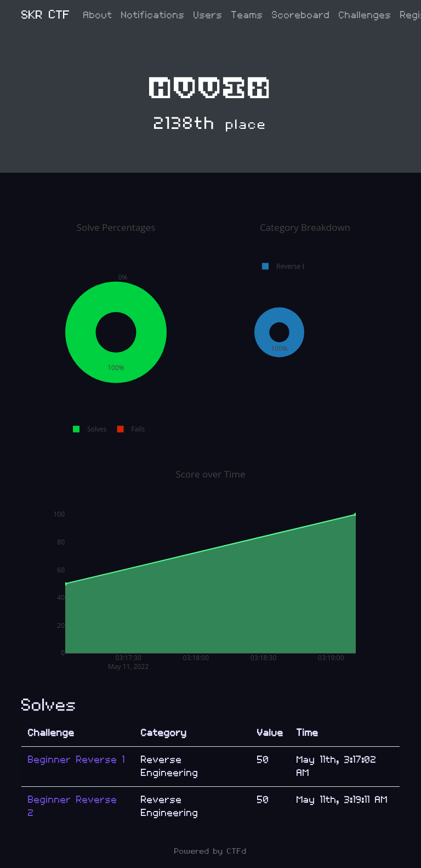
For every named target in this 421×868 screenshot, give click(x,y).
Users (208, 15)
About (98, 15)
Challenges (365, 15)
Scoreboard (301, 15)
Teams (247, 15)
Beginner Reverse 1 (76, 760)
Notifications (153, 15)
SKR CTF (46, 15)
